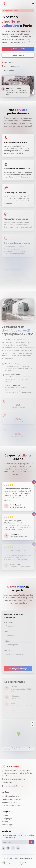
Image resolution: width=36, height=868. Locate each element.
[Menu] (33, 3)
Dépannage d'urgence (10, 802)
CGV (33, 862)
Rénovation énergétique (11, 805)
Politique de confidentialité (6, 863)
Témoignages (7, 819)
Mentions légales (8, 825)
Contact (5, 822)
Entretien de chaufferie (10, 796)
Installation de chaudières (11, 799)
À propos (5, 816)
